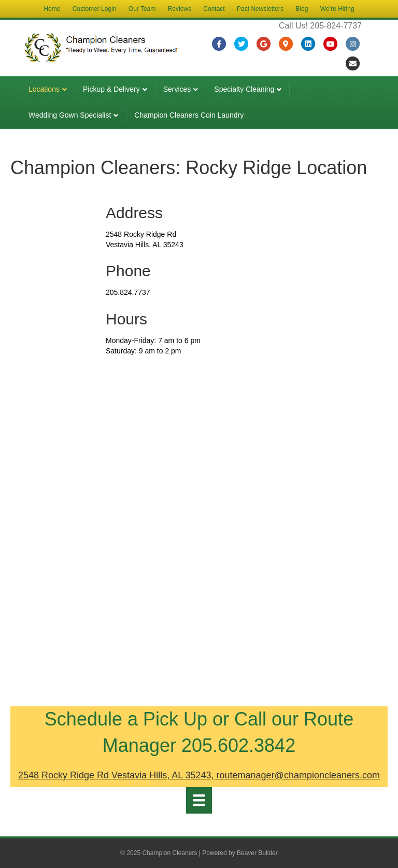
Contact (214, 9)
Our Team (142, 9)
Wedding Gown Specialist (70, 115)
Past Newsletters (260, 9)
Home (52, 9)
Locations (44, 89)
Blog (302, 9)
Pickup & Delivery (111, 89)
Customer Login (95, 9)
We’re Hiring (337, 9)
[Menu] (199, 800)
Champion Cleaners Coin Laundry (189, 115)
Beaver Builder (257, 853)
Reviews (180, 9)
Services (177, 89)
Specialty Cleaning (244, 89)
